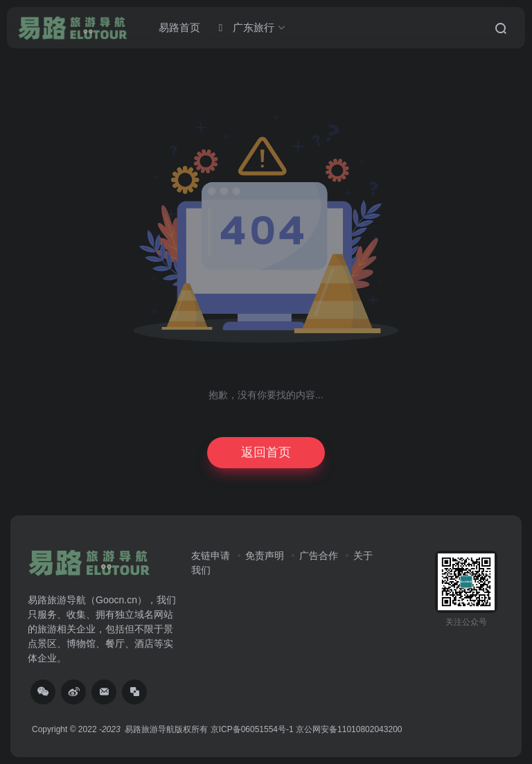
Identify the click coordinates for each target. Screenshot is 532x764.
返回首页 (266, 452)
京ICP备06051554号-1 (252, 729)
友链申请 (211, 556)
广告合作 (319, 556)
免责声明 (265, 556)
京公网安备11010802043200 (349, 729)
